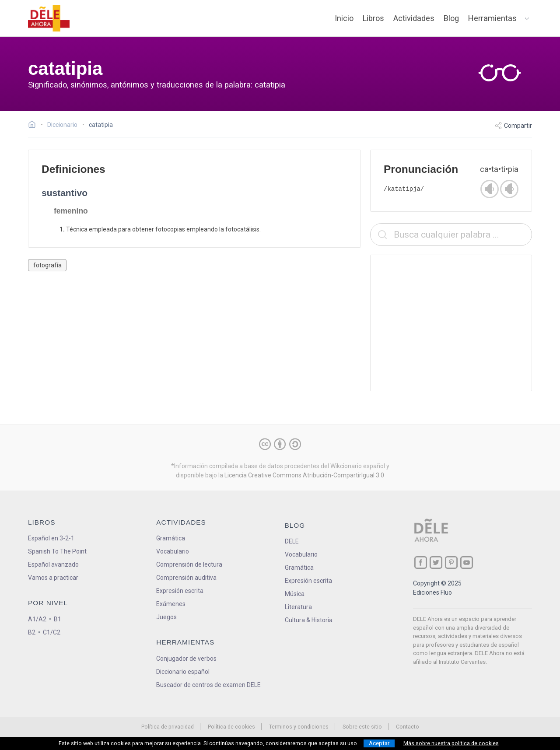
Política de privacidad (168, 727)
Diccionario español (183, 672)
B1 (58, 619)
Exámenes (171, 604)
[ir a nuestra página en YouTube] (467, 562)
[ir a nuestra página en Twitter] (436, 562)
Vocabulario (173, 551)
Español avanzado (53, 564)
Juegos (166, 617)
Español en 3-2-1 (51, 538)
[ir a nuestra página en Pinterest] (451, 562)
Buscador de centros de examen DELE (208, 685)
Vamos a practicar (53, 578)
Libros (373, 18)
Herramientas (492, 18)
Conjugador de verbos (186, 659)
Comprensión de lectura (189, 564)
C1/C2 (52, 632)
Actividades (414, 18)
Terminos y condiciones (299, 727)
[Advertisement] (451, 323)
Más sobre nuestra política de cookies (451, 743)
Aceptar (379, 743)
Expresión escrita (180, 591)
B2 (32, 632)
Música (295, 594)
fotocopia (169, 229)
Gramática (171, 538)
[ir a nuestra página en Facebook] (421, 562)
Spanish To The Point (57, 551)
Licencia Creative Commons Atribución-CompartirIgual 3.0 (304, 475)
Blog (451, 18)
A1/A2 (37, 619)
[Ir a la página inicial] (34, 126)
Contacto (408, 727)
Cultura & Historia (309, 620)
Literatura (298, 607)
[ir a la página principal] (49, 18)
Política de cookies (231, 727)
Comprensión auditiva (186, 578)
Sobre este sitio (362, 727)
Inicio (344, 18)
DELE (292, 541)
